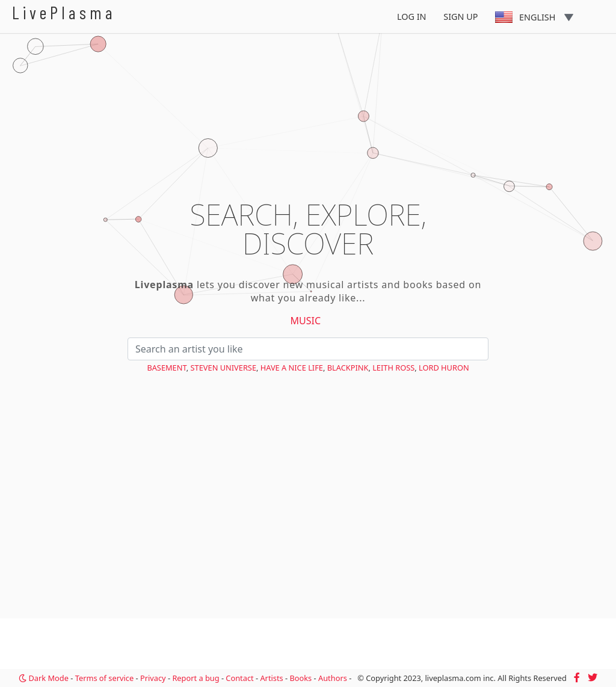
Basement (166, 368)
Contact (239, 678)
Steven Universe (223, 368)
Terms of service (104, 678)
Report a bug (196, 678)
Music (306, 321)
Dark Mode (44, 678)
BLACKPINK (348, 368)
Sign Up (460, 17)
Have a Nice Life (292, 368)
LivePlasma (64, 12)
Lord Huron (444, 368)
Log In (412, 17)
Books (300, 678)
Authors (333, 678)
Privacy (153, 678)
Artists (271, 678)
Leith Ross (393, 368)
